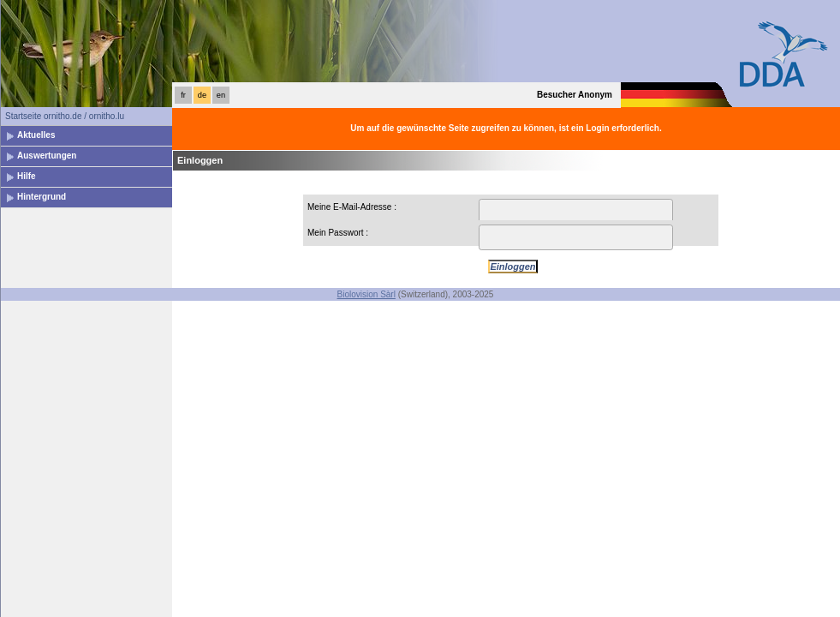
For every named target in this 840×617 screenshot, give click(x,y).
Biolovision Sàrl (366, 294)
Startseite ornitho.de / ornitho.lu (65, 116)
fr (183, 95)
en (221, 95)
